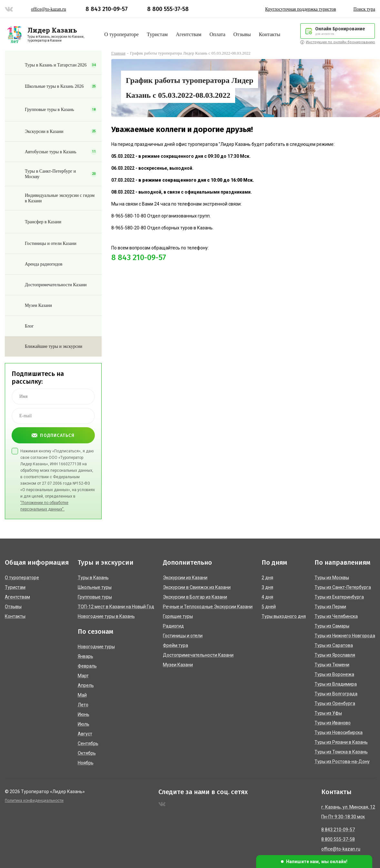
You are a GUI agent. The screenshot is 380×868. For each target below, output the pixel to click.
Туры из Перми (330, 607)
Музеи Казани (178, 665)
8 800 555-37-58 (168, 9)
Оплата (217, 34)
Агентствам (189, 34)
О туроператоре (121, 34)
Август (85, 734)
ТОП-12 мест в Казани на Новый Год (116, 607)
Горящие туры (178, 616)
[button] (314, 862)
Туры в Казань (93, 578)
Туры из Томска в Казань (341, 752)
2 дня (267, 578)
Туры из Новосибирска (339, 732)
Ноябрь (86, 763)
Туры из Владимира (336, 684)
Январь (85, 656)
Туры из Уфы (328, 713)
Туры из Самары (332, 626)
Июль (84, 724)
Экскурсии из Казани (185, 578)
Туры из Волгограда (336, 694)
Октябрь (87, 753)
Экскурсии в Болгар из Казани (195, 597)
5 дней (269, 607)
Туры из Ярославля (335, 655)
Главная (118, 53)
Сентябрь (88, 743)
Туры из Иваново (333, 723)
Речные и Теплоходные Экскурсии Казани (208, 607)
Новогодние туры (96, 647)
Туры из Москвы (332, 578)
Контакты (270, 34)
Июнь (84, 714)
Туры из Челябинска (336, 616)
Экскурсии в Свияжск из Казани (197, 587)
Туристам (157, 34)
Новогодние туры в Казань (106, 616)
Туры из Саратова (334, 645)
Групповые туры (95, 597)
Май (82, 695)
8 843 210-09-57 (107, 9)
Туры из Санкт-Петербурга (343, 587)
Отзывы (242, 34)
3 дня (267, 587)
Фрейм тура (175, 645)
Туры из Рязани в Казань (341, 742)
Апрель (86, 685)
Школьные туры (95, 587)
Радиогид (173, 626)
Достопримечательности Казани (198, 655)
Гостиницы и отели (183, 636)
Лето (83, 705)
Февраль (87, 666)
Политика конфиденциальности (34, 801)
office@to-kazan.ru (49, 9)
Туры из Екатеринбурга (339, 597)
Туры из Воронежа (334, 674)
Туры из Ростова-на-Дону (342, 762)
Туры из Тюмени (332, 665)
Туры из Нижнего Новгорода (345, 636)
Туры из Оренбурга (335, 703)
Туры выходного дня (284, 616)
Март (83, 676)
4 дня (267, 597)
